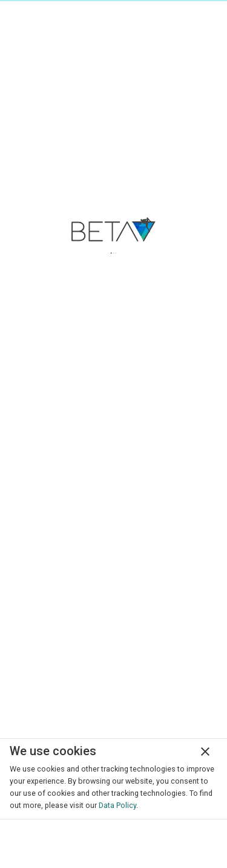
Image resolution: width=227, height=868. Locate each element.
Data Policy (117, 805)
